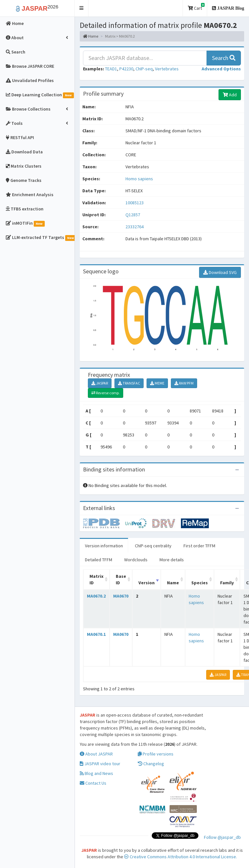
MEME (157, 383)
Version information (104, 546)
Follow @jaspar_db (222, 837)
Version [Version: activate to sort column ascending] (147, 583)
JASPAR (100, 383)
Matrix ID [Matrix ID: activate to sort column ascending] (96, 579)
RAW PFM (184, 383)
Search (224, 58)
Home (91, 36)
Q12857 (133, 215)
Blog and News (96, 773)
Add (230, 95)
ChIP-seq (144, 69)
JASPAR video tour (100, 764)
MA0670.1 (96, 634)
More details (172, 560)
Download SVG (220, 272)
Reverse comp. (106, 393)
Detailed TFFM (99, 560)
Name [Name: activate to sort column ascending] (173, 583)
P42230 (126, 69)
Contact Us (93, 783)
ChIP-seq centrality (153, 546)
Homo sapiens (139, 179)
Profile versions (156, 754)
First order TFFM (199, 546)
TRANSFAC (129, 383)
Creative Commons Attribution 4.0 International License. (181, 857)
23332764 (135, 227)
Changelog (151, 764)
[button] (82, 8)
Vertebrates (167, 69)
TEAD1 (111, 69)
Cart (196, 7)
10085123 (135, 203)
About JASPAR (96, 754)
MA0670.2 (96, 596)
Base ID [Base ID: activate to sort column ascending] (121, 579)
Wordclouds (136, 560)
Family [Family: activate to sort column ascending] (227, 583)
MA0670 (121, 596)
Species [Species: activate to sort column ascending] (200, 583)
